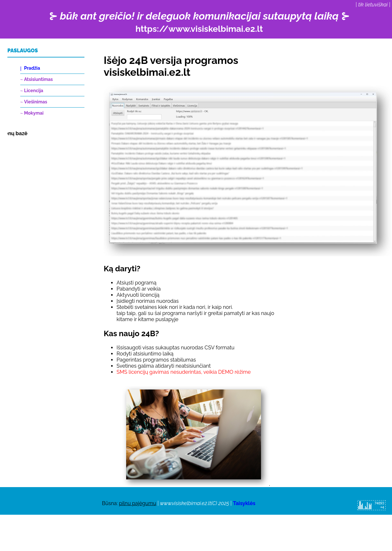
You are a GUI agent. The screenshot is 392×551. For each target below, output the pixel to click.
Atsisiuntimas (38, 79)
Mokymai (34, 113)
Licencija (34, 91)
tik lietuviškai (373, 5)
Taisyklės (244, 503)
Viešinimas (36, 102)
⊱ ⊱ (199, 22)
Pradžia (32, 68)
